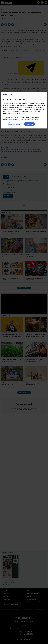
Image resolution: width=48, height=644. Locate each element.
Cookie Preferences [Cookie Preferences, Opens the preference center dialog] (16, 124)
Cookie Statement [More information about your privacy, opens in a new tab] (32, 119)
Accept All (29, 124)
